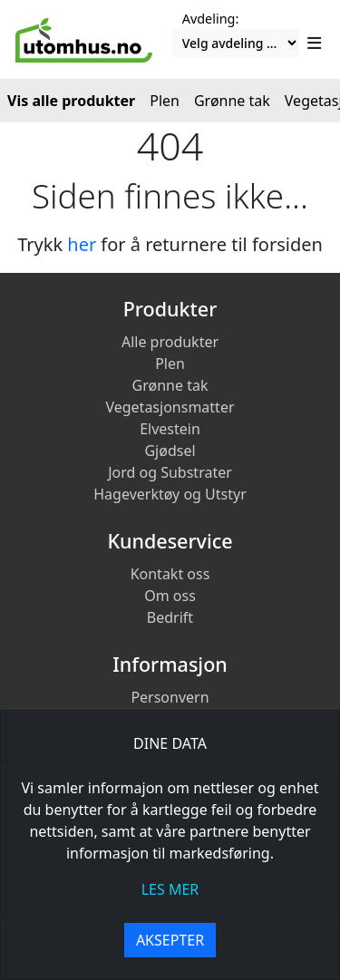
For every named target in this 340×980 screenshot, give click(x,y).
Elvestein (170, 429)
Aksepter (170, 940)
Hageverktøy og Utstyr (170, 494)
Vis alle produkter (71, 101)
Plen (170, 364)
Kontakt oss (170, 574)
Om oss (170, 596)
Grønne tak (170, 385)
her (82, 244)
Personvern (170, 697)
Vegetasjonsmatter (170, 407)
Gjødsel (170, 451)
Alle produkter (170, 342)
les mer (170, 889)
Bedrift (170, 617)
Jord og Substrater (170, 472)
